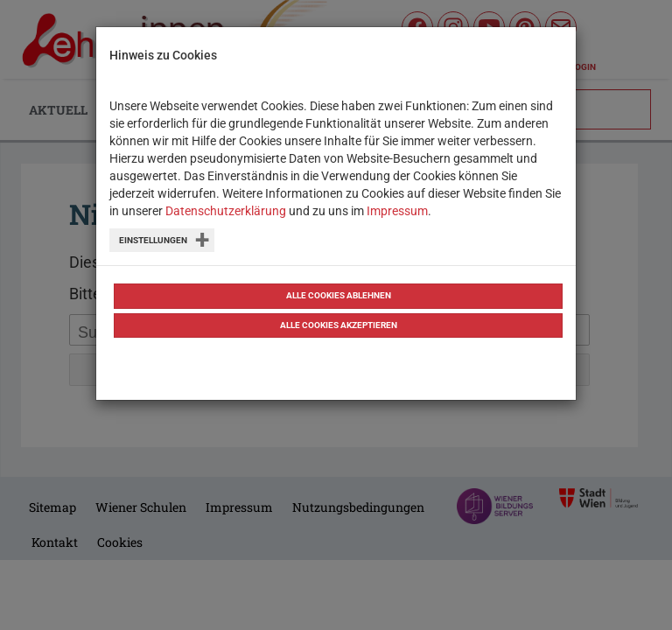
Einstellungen (153, 240)
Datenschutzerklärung (226, 211)
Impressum (397, 211)
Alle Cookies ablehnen (339, 295)
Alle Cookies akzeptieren (339, 325)
